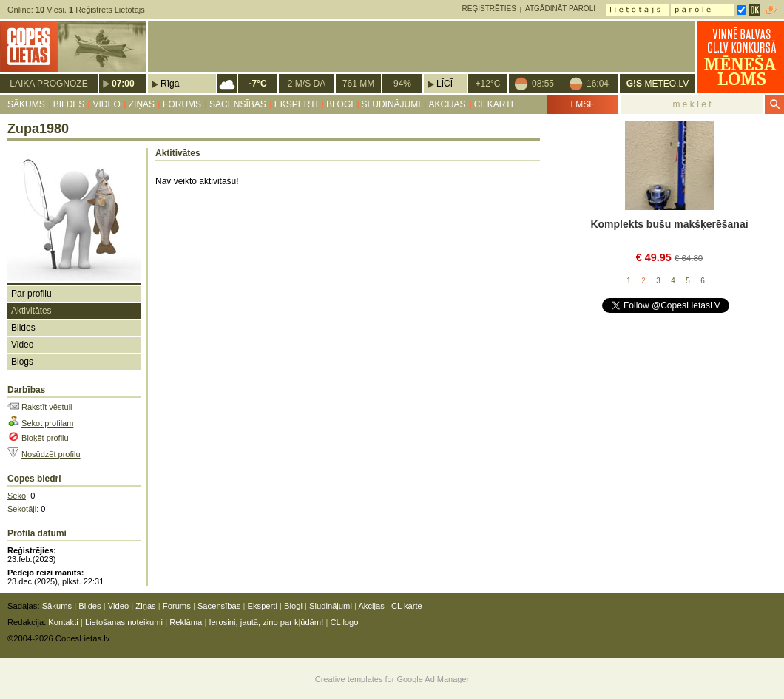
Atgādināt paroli (560, 9)
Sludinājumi (391, 104)
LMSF (582, 104)
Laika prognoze (48, 84)
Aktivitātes (31, 311)
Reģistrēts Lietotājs (107, 10)
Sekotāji (22, 509)
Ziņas (142, 104)
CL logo (344, 622)
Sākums (26, 104)
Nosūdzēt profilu (51, 454)
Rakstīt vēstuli (47, 407)
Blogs (22, 362)
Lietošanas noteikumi (124, 622)
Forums (182, 104)
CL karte (496, 104)
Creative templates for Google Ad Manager (392, 679)
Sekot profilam (47, 423)
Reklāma (186, 622)
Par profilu (31, 294)
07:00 (123, 84)
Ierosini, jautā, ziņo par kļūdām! (266, 622)
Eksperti (296, 104)
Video (106, 104)
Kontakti (63, 622)
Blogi (340, 104)
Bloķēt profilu (45, 438)
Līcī (445, 84)
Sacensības (238, 104)
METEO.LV (658, 84)
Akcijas (447, 104)
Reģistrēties (489, 9)
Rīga (170, 84)
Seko (17, 496)
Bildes (69, 104)
